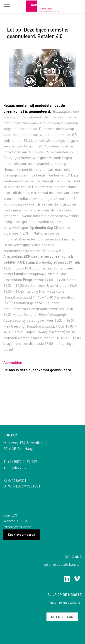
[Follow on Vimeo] (77, 580)
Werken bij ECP (16, 521)
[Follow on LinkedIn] (67, 580)
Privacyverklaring (17, 527)
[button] (7, 6)
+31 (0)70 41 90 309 (22, 461)
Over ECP (11, 515)
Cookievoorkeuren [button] (22, 534)
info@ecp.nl (17, 467)
